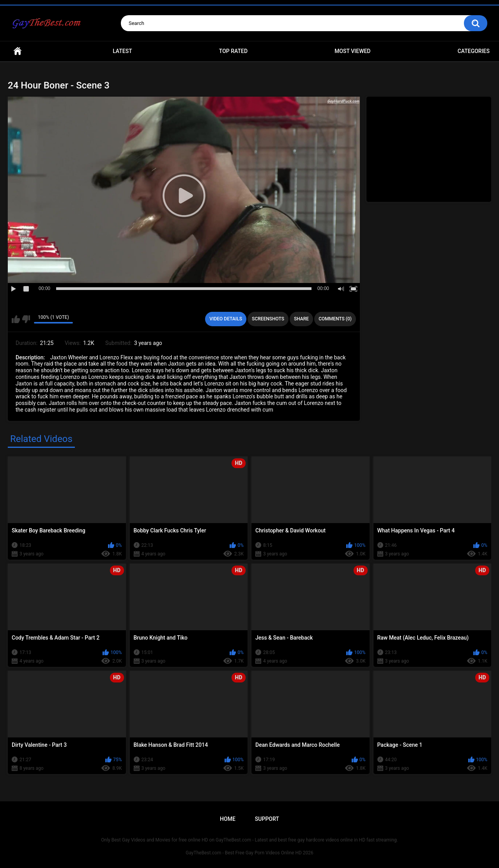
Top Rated (233, 51)
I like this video (16, 319)
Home (18, 51)
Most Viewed (352, 51)
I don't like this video (26, 319)
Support (267, 819)
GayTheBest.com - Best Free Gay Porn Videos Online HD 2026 (249, 853)
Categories (474, 51)
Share (301, 319)
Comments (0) (335, 319)
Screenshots (268, 319)
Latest (122, 51)
